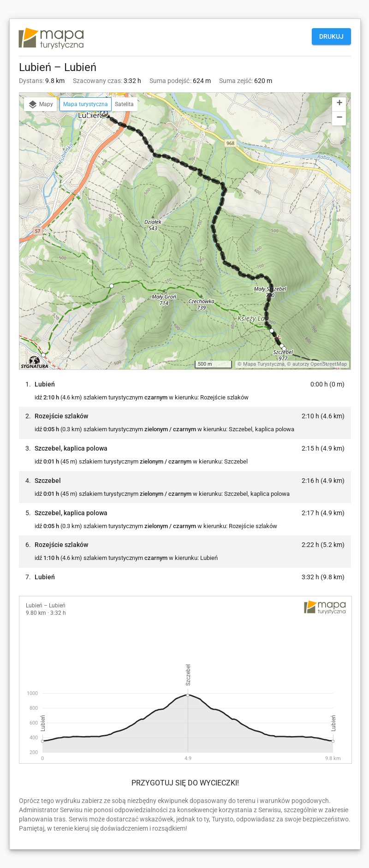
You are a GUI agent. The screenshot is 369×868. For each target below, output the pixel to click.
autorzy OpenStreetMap (320, 364)
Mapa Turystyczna (264, 364)
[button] (110, 114)
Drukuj (331, 36)
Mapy (40, 105)
